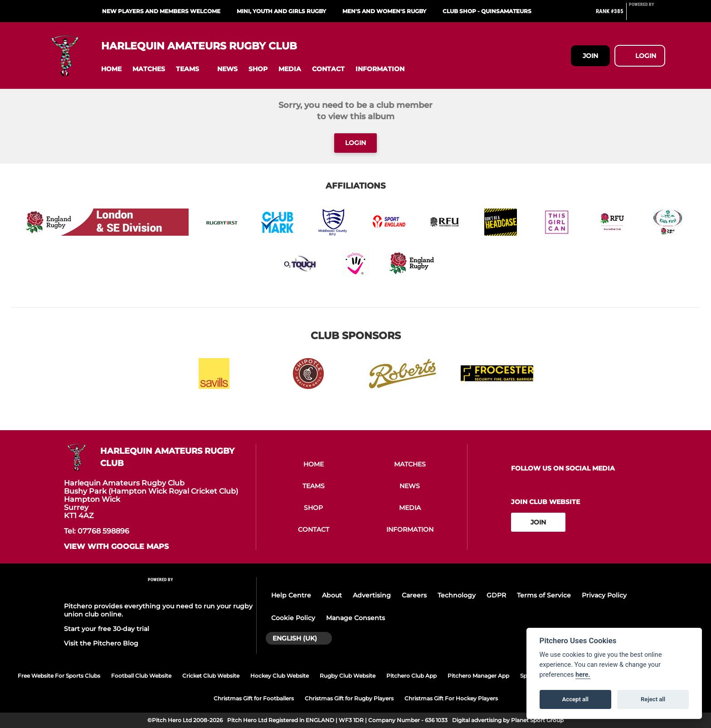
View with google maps (116, 547)
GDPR (496, 595)
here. (583, 675)
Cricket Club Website (211, 676)
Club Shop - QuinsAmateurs (487, 11)
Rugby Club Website (348, 676)
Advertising (372, 595)
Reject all (653, 699)
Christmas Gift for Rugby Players (349, 698)
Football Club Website (141, 676)
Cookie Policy (293, 618)
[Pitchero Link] (647, 15)
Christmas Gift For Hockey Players (451, 698)
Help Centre (291, 595)
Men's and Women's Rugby (384, 11)
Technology (457, 595)
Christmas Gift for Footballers (254, 698)
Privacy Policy (604, 595)
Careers (414, 595)
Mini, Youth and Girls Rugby (281, 11)
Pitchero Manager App (478, 676)
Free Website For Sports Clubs (59, 676)
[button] (111, 69)
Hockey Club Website (280, 676)
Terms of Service (544, 595)
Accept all (575, 699)
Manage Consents (355, 618)
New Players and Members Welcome (161, 11)
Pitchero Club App (412, 676)
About (332, 595)
